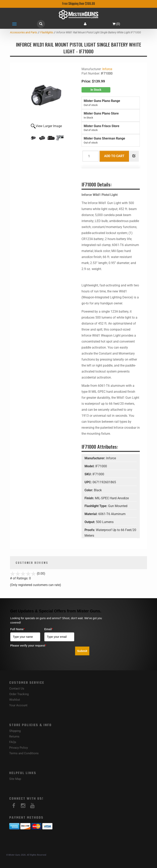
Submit (82, 651)
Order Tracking (19, 694)
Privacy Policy (19, 748)
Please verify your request (28, 646)
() (116, 24)
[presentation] (41, 657)
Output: (90, 522)
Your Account (18, 705)
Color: (89, 490)
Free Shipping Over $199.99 (78, 4)
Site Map (15, 779)
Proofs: (90, 530)
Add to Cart (114, 156)
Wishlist (15, 700)
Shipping (15, 731)
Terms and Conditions (24, 753)
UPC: (89, 482)
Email (49, 629)
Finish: (90, 498)
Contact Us (17, 689)
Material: (91, 514)
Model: (90, 466)
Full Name (17, 629)
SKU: (89, 474)
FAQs (13, 742)
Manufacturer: (95, 458)
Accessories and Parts (24, 32)
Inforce (107, 69)
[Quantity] (91, 156)
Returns (14, 736)
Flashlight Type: (96, 506)
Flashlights (47, 32)
